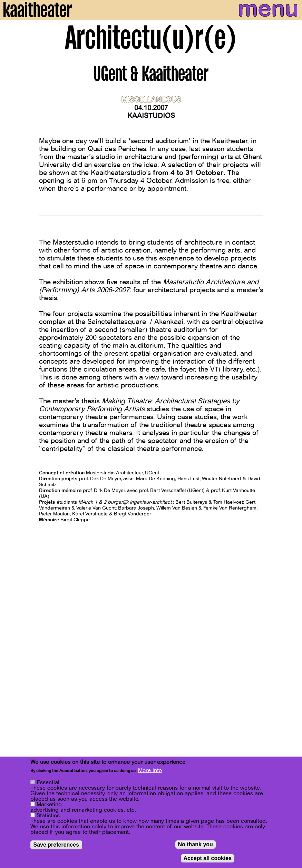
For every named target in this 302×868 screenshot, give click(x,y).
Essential (48, 782)
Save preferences (56, 845)
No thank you (196, 844)
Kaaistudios (151, 116)
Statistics (48, 816)
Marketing (49, 805)
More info (150, 770)
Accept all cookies (208, 858)
